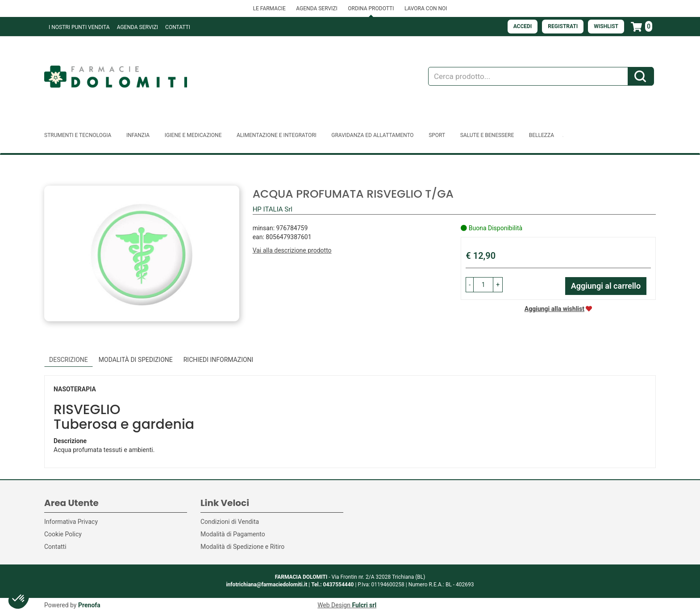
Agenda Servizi (137, 27)
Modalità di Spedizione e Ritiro (242, 547)
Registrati (563, 26)
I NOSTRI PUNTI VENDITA (79, 27)
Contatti (178, 27)
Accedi (523, 26)
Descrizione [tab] (69, 360)
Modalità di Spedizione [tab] (136, 360)
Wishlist (606, 26)
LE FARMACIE (269, 8)
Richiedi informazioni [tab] (219, 360)
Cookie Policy (63, 534)
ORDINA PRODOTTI (371, 8)
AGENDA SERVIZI (317, 8)
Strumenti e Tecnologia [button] (78, 135)
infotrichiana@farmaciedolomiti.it (267, 585)
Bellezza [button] (542, 135)
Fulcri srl (364, 605)
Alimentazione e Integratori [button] (277, 135)
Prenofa (89, 605)
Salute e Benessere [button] (487, 135)
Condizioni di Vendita (230, 522)
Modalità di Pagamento (233, 534)
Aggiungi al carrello (606, 286)
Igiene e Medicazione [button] (193, 135)
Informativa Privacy (71, 522)
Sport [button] (437, 135)
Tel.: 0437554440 (332, 585)
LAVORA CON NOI (426, 8)
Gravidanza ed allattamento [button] (372, 135)
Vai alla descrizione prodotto (292, 250)
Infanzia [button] (138, 135)
